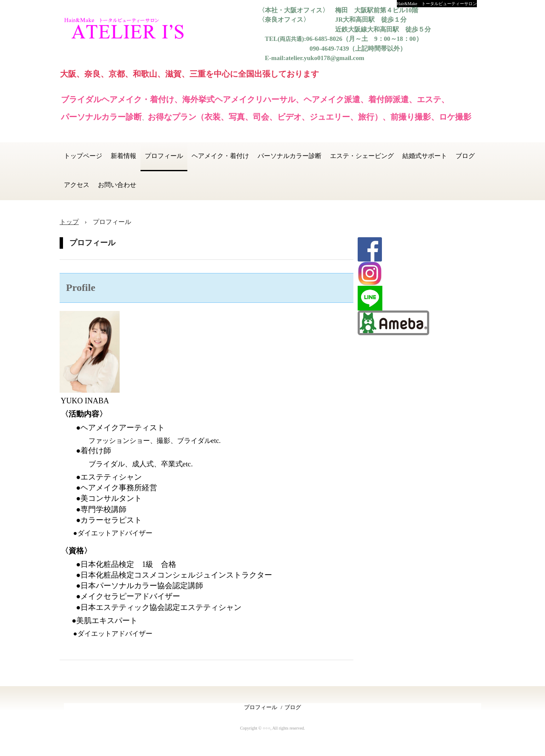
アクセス (77, 185)
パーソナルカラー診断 (290, 156)
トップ (69, 222)
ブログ (465, 156)
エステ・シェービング (362, 156)
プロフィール (164, 156)
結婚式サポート (425, 156)
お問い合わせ (117, 185)
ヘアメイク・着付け (220, 156)
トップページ (83, 156)
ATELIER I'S (129, 29)
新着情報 (123, 156)
